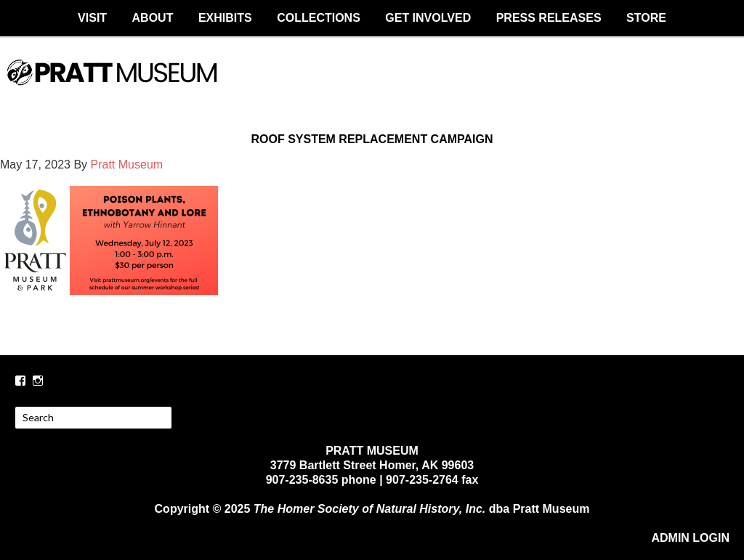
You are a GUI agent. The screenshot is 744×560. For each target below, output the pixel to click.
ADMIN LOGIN (690, 538)
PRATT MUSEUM (372, 85)
